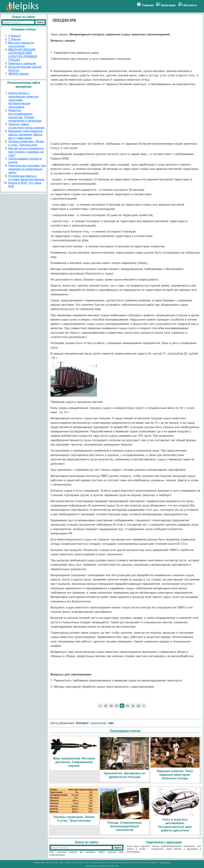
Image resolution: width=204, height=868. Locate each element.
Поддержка (165, 862)
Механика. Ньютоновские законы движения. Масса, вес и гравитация (26, 135)
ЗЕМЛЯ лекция (18, 74)
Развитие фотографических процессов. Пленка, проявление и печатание (25, 116)
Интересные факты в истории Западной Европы (26, 178)
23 (127, 706)
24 (133, 706)
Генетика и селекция (22, 63)
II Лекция (14, 36)
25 (138, 706)
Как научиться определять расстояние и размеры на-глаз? (26, 152)
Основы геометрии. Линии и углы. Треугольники (26, 143)
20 (111, 706)
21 (117, 706)
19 (106, 706)
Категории (168, 5)
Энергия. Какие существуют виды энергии (26, 126)
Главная (148, 5)
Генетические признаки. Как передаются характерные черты (27, 169)
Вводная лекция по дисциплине (21, 44)
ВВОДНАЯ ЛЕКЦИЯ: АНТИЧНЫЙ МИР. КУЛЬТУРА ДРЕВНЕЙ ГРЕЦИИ (23, 55)
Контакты (190, 5)
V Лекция (14, 39)
